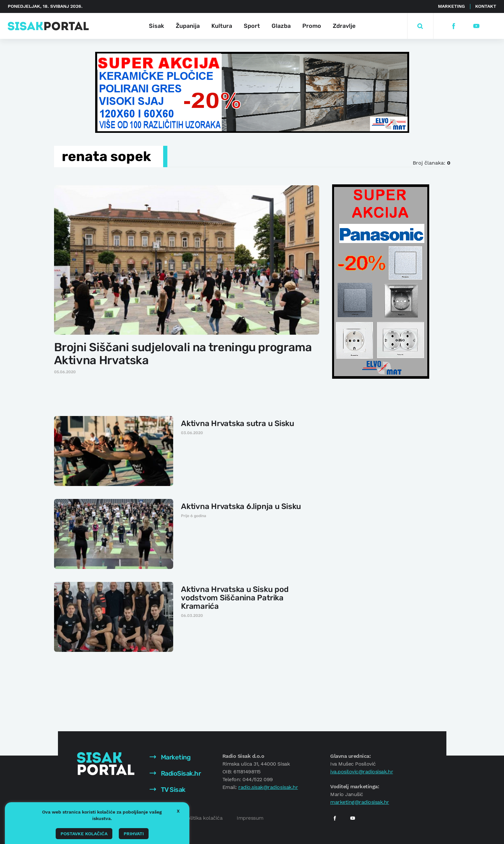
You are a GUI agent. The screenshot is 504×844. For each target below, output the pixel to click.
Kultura (222, 26)
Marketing (451, 6)
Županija (188, 26)
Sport (252, 26)
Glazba (281, 26)
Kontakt (486, 6)
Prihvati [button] (134, 834)
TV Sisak (168, 790)
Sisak (157, 26)
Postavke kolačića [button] (84, 834)
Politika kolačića (203, 818)
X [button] (178, 811)
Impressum (250, 818)
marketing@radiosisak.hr (360, 802)
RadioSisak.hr (175, 773)
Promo (312, 26)
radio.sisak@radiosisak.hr (268, 787)
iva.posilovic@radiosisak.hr (362, 772)
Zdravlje (344, 26)
